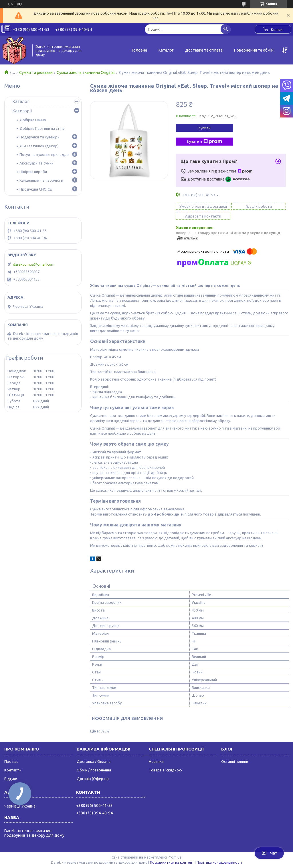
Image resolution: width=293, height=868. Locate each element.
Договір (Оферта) (93, 779)
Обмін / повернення (94, 770)
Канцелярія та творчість (41, 180)
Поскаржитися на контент (172, 862)
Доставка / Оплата (94, 761)
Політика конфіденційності (219, 862)
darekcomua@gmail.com (34, 264)
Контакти (13, 770)
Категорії (22, 111)
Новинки (156, 761)
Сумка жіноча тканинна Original (86, 73)
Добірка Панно (33, 120)
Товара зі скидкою (165, 770)
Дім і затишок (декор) (39, 146)
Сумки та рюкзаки (36, 73)
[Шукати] (226, 29)
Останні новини (235, 761)
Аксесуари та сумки (36, 163)
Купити (205, 128)
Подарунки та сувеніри (39, 137)
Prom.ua (175, 857)
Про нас (11, 761)
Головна (139, 50)
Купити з (205, 142)
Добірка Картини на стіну (42, 128)
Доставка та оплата (204, 50)
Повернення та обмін (254, 50)
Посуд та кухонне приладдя (44, 154)
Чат (269, 853)
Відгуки (11, 779)
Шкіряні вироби (33, 172)
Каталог (166, 50)
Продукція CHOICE (36, 189)
